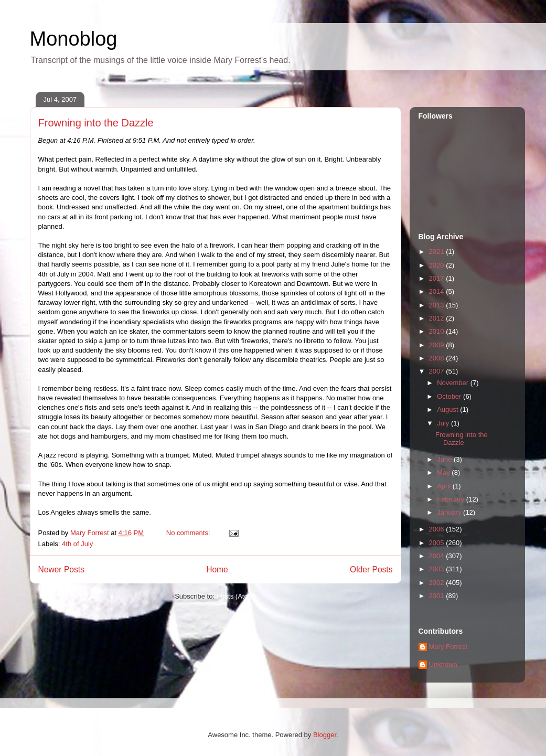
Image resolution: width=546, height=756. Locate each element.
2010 (438, 331)
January (450, 512)
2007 (438, 371)
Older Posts (371, 569)
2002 (438, 583)
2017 (438, 278)
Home (217, 569)
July (444, 423)
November (454, 383)
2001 (438, 596)
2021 (438, 252)
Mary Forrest (448, 647)
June (445, 459)
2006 (438, 529)
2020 (438, 265)
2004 (438, 556)
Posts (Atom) (236, 596)
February (452, 499)
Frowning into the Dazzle (96, 123)
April (445, 486)
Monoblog (74, 39)
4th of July (77, 544)
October (450, 396)
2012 (438, 318)
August (448, 409)
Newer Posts (61, 569)
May (444, 472)
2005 (438, 543)
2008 (438, 358)
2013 (438, 305)
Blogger (325, 735)
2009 (438, 345)
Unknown (443, 664)
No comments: (189, 533)
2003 (438, 569)
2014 (438, 291)
